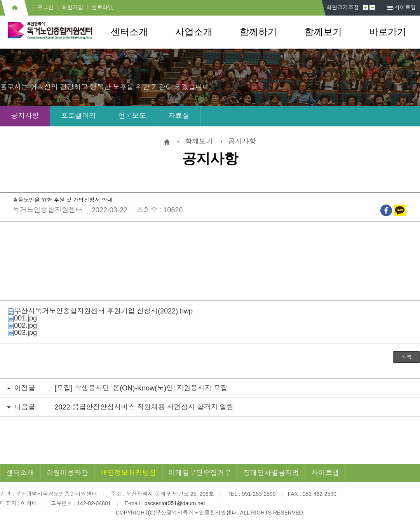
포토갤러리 (78, 116)
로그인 (45, 7)
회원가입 (73, 7)
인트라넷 (103, 7)
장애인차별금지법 (271, 473)
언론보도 (132, 116)
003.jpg (22, 332)
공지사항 (25, 116)
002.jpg (22, 325)
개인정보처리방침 (128, 473)
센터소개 (129, 32)
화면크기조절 (343, 7)
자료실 (179, 116)
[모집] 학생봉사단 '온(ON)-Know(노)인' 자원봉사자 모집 (141, 388)
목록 (406, 357)
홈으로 (15, 8)
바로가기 (388, 32)
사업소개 (194, 32)
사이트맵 (405, 7)
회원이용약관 (67, 473)
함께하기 (258, 32)
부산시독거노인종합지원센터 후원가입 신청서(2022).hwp (100, 311)
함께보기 (323, 32)
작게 (372, 7)
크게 (366, 7)
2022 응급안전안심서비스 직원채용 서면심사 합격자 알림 (144, 407)
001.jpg (22, 318)
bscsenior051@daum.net (175, 503)
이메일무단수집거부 (200, 473)
